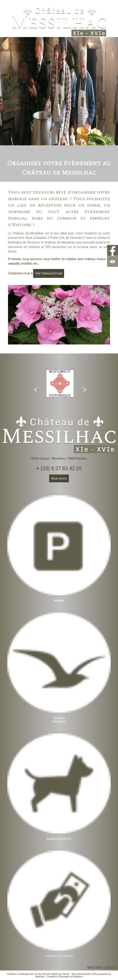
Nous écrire (59, 478)
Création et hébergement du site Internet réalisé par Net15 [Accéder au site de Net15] (38, 974)
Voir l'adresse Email (49, 273)
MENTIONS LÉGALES (102, 968)
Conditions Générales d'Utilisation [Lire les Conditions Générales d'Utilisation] (65, 977)
